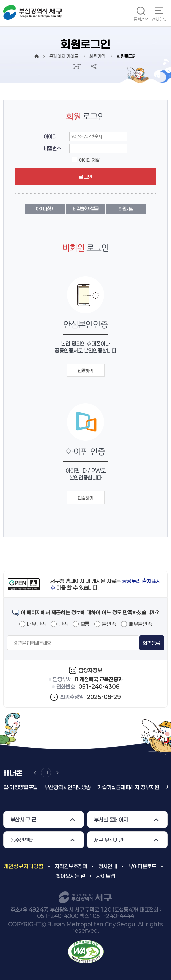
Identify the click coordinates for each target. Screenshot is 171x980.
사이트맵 (106, 876)
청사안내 (108, 866)
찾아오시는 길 (71, 876)
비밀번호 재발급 (85, 209)
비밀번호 (52, 148)
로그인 (85, 177)
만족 (63, 624)
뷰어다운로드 (142, 866)
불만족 (109, 624)
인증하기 (85, 371)
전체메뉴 (159, 19)
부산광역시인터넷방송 (68, 787)
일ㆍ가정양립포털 (20, 787)
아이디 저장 (89, 160)
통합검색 (141, 19)
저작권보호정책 (71, 866)
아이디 (50, 136)
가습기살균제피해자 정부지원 (128, 787)
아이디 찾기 (45, 209)
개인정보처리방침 (23, 866)
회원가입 (126, 209)
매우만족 (36, 624)
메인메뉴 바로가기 (0, 0)
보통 (85, 624)
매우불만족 (140, 624)
